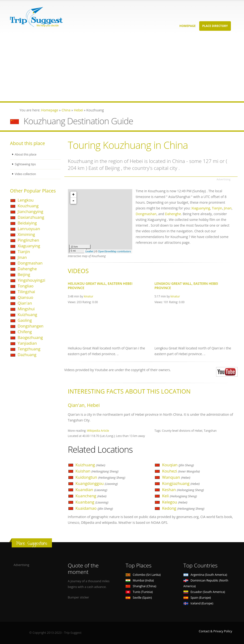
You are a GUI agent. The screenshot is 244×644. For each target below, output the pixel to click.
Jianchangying (30, 211)
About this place (26, 154)
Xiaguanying (29, 246)
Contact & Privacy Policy (215, 631)
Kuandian (91, 490)
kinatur (89, 296)
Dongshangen (30, 326)
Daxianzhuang (31, 217)
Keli (179, 496)
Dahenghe (27, 269)
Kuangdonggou (97, 483)
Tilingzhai (26, 292)
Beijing (24, 274)
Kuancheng (91, 496)
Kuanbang (92, 502)
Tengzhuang (29, 349)
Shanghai (141, 586)
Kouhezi (181, 471)
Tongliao (26, 286)
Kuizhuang (27, 314)
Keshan (183, 490)
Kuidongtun (100, 477)
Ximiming (26, 234)
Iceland (198, 603)
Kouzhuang (28, 206)
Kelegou (175, 502)
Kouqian (178, 465)
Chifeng (25, 332)
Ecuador (204, 592)
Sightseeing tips (26, 164)
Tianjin (24, 252)
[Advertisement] (122, 68)
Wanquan (176, 477)
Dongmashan (30, 263)
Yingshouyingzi (31, 280)
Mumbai (140, 580)
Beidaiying (27, 223)
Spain (197, 598)
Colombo (143, 575)
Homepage (188, 26)
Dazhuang (27, 355)
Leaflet (89, 251)
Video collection (26, 174)
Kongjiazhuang (181, 483)
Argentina (205, 575)
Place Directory (215, 26)
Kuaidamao (94, 508)
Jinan (22, 257)
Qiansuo (25, 297)
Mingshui (26, 309)
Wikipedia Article (98, 431)
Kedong (183, 508)
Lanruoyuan (29, 229)
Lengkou (26, 200)
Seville (139, 598)
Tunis (139, 592)
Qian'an (25, 303)
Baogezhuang (30, 337)
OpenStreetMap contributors (114, 251)
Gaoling (25, 320)
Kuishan (97, 471)
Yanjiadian (27, 343)
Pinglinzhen (28, 240)
